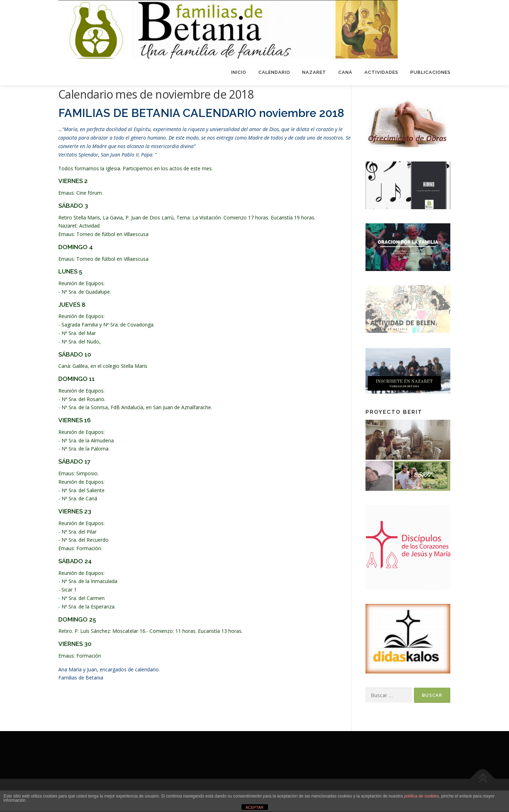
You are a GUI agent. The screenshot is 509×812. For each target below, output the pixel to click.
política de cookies (422, 796)
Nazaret (314, 72)
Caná (345, 72)
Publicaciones (431, 72)
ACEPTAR (254, 807)
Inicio (239, 72)
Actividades (381, 72)
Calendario (274, 72)
